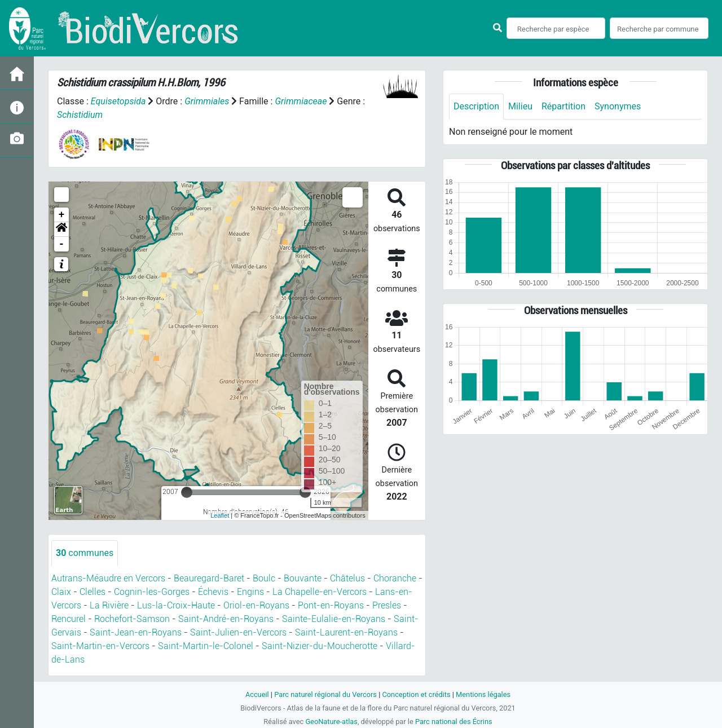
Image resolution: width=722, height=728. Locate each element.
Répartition (563, 106)
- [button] (62, 244)
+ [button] (62, 215)
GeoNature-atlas (331, 722)
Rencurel (69, 619)
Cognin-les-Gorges (152, 592)
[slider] (187, 492)
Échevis (213, 592)
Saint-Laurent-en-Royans (346, 632)
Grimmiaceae (301, 101)
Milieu (520, 106)
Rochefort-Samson (132, 619)
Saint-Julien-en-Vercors (238, 632)
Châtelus (347, 578)
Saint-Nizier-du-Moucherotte (320, 646)
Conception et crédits (416, 694)
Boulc (264, 578)
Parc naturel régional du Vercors (325, 694)
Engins (250, 592)
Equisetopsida (118, 101)
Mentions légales (483, 694)
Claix (61, 592)
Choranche (395, 578)
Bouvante (303, 578)
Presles (387, 605)
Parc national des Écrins (454, 722)
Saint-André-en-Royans (226, 619)
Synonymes (618, 106)
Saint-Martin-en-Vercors (100, 646)
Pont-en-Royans (331, 605)
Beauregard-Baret (209, 578)
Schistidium (80, 115)
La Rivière (109, 605)
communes (85, 553)
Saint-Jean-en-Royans (136, 632)
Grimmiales (207, 101)
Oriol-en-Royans (256, 605)
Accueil (257, 694)
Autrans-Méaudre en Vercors (108, 578)
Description (476, 106)
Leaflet (220, 515)
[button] (61, 230)
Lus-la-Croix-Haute (176, 605)
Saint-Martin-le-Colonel (206, 646)
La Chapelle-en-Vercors (320, 592)
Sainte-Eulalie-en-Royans (334, 619)
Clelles (93, 592)
